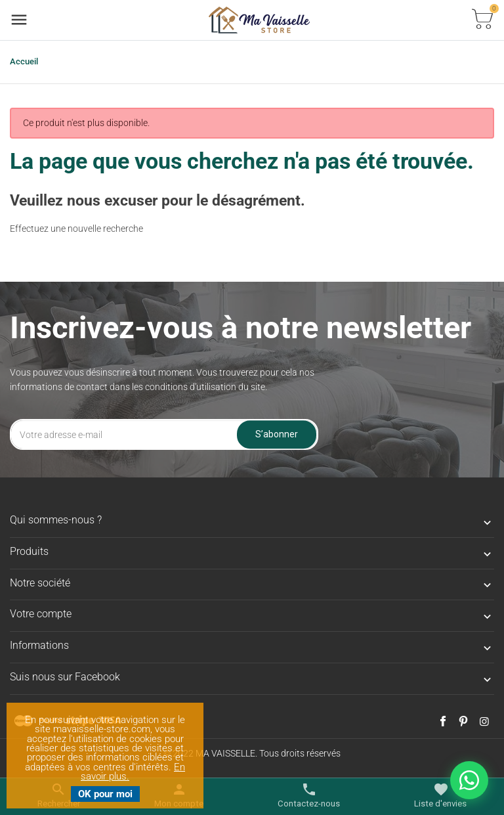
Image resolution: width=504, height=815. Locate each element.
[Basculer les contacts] (309, 796)
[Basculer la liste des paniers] (482, 20)
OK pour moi (105, 794)
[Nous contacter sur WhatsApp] (469, 780)
